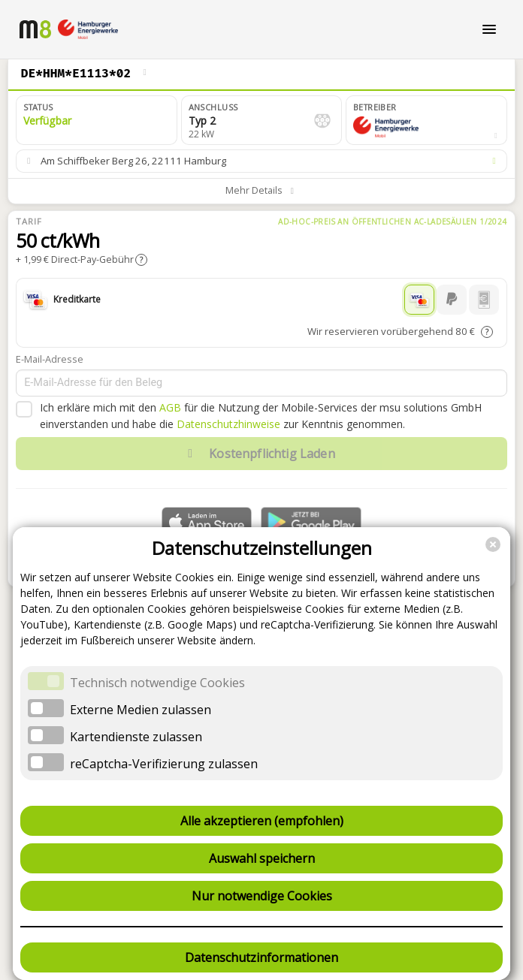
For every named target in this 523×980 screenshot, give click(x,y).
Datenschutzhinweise (228, 424)
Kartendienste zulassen (136, 737)
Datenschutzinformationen (261, 957)
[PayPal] (452, 300)
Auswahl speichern (262, 858)
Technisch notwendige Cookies (157, 683)
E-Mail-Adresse (50, 359)
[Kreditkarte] (419, 300)
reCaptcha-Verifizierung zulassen (164, 764)
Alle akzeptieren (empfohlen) (262, 821)
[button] (426, 120)
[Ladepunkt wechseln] (145, 74)
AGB (170, 407)
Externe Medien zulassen (141, 710)
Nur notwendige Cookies (262, 896)
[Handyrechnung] (484, 300)
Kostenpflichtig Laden (258, 454)
